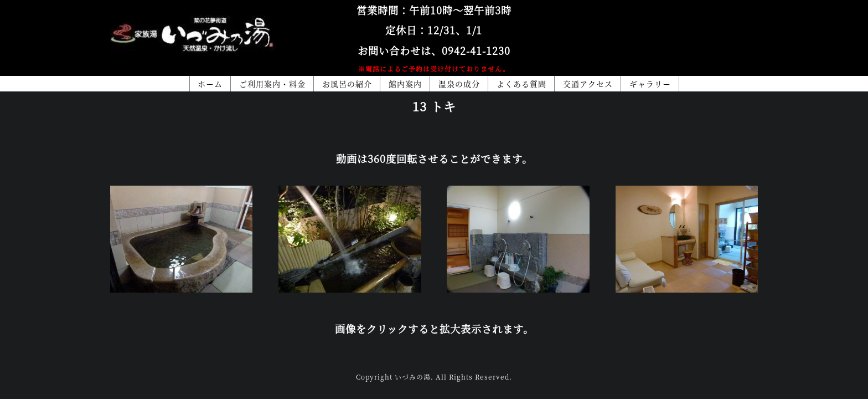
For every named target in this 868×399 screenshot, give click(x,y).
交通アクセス (588, 84)
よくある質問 (521, 84)
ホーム (210, 84)
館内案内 (405, 84)
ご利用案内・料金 (272, 84)
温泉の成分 (459, 84)
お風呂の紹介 (347, 84)
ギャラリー (650, 84)
